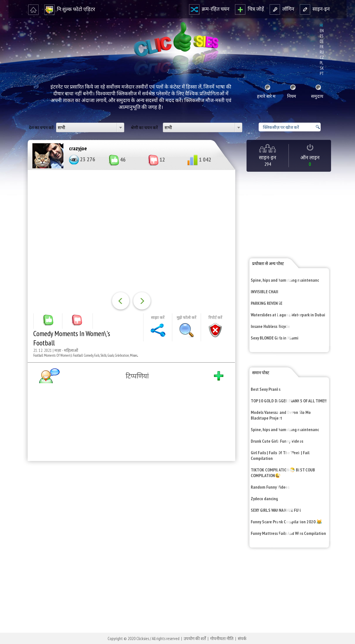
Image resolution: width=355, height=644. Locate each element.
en (322, 31)
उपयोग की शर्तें (195, 639)
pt (322, 73)
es (322, 36)
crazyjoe (78, 148)
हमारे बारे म (266, 96)
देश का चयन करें (41, 128)
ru (322, 52)
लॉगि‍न (282, 9)
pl (321, 63)
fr (322, 47)
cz (322, 57)
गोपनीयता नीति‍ (222, 639)
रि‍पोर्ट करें (215, 317)
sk (322, 68)
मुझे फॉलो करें (187, 317)
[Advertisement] (130, 539)
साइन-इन (315, 9)
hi (321, 25)
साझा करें (158, 317)
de (322, 41)
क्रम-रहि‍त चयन (209, 9)
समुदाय (317, 96)
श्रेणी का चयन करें (144, 128)
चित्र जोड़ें (249, 9)
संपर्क (242, 639)
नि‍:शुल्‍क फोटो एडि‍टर (70, 9)
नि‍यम (292, 96)
